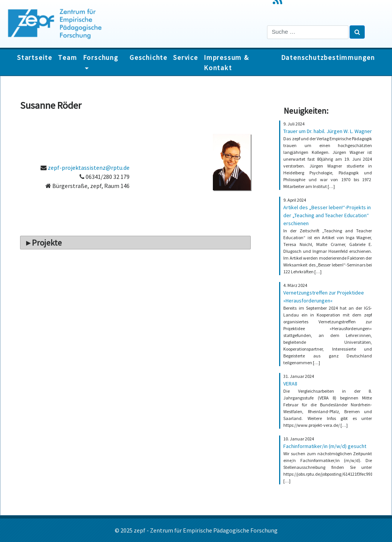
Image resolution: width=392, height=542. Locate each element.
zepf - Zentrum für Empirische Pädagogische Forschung (206, 530)
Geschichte (148, 57)
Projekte (47, 243)
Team (67, 57)
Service (186, 57)
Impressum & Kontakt (226, 63)
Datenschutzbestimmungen (328, 57)
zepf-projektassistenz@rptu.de (89, 168)
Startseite (35, 57)
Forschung (101, 57)
